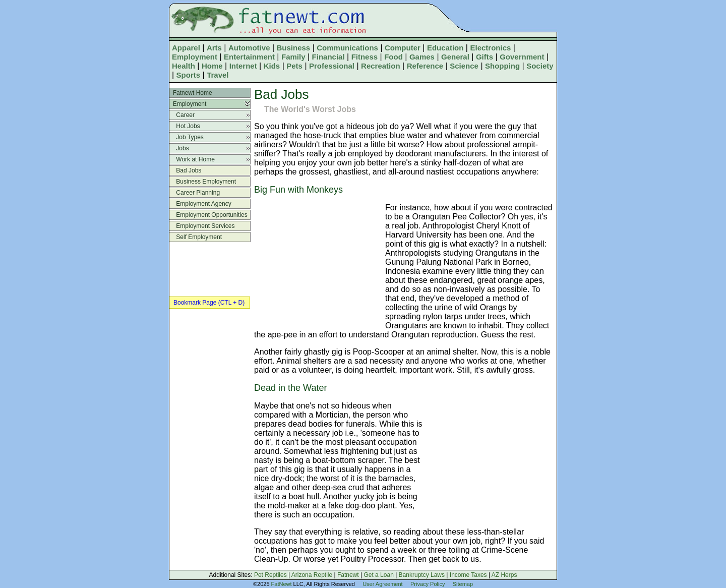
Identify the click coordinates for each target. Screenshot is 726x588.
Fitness (365, 57)
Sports (189, 75)
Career (182, 115)
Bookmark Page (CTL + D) (209, 303)
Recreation (381, 66)
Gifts (485, 57)
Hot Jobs (185, 126)
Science (464, 66)
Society (540, 66)
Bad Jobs (185, 170)
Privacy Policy (428, 584)
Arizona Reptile (312, 575)
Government (522, 57)
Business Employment (203, 182)
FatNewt (282, 584)
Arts (214, 48)
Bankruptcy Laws (422, 575)
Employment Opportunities (208, 215)
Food (394, 57)
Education (445, 48)
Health (184, 66)
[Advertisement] (317, 263)
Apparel (186, 48)
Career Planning (195, 193)
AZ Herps (504, 575)
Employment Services (202, 226)
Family (293, 57)
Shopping (502, 66)
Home (212, 66)
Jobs (179, 148)
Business (294, 48)
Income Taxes (468, 575)
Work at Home (192, 159)
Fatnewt (348, 575)
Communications (347, 48)
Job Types (187, 137)
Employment (195, 57)
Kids (272, 66)
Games (422, 57)
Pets (294, 66)
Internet (243, 66)
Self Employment (196, 237)
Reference (425, 66)
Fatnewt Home (191, 93)
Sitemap (463, 584)
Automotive (249, 48)
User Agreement (382, 584)
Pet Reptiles (270, 575)
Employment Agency (200, 204)
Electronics (490, 48)
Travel (218, 75)
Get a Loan (378, 575)
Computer (403, 48)
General (455, 57)
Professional (332, 66)
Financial (328, 57)
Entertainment (249, 57)
